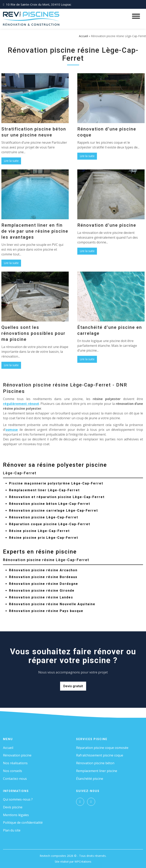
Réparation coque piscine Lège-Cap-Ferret (50, 524)
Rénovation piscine (17, 755)
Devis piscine (13, 807)
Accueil (83, 36)
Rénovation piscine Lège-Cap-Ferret (44, 517)
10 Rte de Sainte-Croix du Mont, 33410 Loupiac (39, 4)
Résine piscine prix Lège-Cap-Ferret (44, 538)
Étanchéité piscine (90, 779)
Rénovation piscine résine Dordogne (44, 584)
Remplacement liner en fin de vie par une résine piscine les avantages (35, 231)
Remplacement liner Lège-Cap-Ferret (44, 490)
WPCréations (83, 862)
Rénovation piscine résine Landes (41, 597)
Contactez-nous (15, 779)
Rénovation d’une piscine (107, 225)
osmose (12, 430)
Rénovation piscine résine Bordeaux (43, 577)
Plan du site (12, 830)
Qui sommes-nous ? (18, 799)
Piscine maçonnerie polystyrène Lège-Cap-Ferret (56, 483)
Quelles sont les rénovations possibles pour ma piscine (33, 333)
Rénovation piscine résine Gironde (42, 591)
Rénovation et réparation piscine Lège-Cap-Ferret (57, 497)
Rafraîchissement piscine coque (100, 755)
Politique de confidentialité (23, 823)
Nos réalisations (15, 763)
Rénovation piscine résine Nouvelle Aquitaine (52, 604)
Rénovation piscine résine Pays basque (46, 611)
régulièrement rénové (21, 404)
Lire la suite (11, 161)
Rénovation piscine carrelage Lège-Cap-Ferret (53, 511)
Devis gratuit (73, 686)
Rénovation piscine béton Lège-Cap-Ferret (50, 504)
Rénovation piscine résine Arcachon (43, 570)
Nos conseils (13, 771)
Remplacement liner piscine (97, 771)
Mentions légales (16, 815)
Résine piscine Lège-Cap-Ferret (39, 531)
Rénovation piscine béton (95, 763)
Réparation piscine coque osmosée (102, 748)
